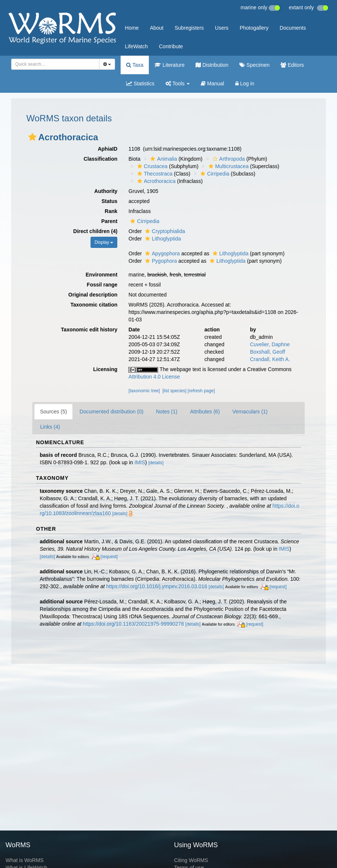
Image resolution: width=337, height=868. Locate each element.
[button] (32, 137)
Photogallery (254, 28)
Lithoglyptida (162, 239)
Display (104, 242)
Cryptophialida (164, 231)
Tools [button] (178, 83)
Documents (293, 28)
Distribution (212, 65)
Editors (292, 65)
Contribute (171, 46)
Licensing (105, 369)
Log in (245, 83)
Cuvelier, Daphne (270, 344)
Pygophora (160, 261)
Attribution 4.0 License (154, 377)
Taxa (135, 65)
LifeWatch (137, 46)
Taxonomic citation (94, 305)
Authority (106, 191)
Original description (93, 295)
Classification (100, 159)
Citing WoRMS (191, 860)
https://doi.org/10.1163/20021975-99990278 (133, 624)
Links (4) (50, 427)
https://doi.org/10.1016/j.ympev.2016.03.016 (157, 586)
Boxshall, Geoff (267, 352)
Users (222, 28)
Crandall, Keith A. (270, 359)
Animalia (163, 159)
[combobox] (55, 64)
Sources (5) (53, 412)
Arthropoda (228, 159)
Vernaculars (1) (250, 412)
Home (132, 28)
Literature (169, 65)
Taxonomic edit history (89, 330)
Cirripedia (214, 174)
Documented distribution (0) (111, 412)
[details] (156, 463)
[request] (109, 557)
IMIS (140, 462)
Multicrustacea (228, 166)
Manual (212, 83)
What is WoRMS (24, 860)
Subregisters (189, 28)
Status (110, 201)
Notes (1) (167, 412)
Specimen (254, 65)
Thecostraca (154, 174)
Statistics (140, 83)
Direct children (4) (95, 231)
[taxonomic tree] (144, 391)
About (157, 28)
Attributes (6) (205, 412)
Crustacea (152, 166)
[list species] (175, 391)
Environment (102, 275)
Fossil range (102, 285)
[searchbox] (53, 64)
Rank (111, 211)
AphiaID (107, 149)
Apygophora (162, 253)
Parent (109, 221)
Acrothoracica (156, 181)
